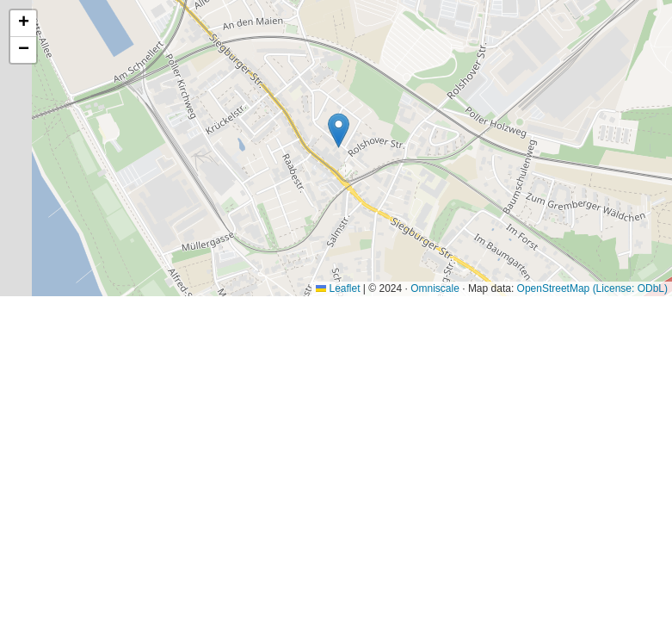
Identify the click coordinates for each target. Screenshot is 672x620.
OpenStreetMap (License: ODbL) (592, 288)
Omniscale (435, 288)
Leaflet (338, 288)
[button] (339, 130)
